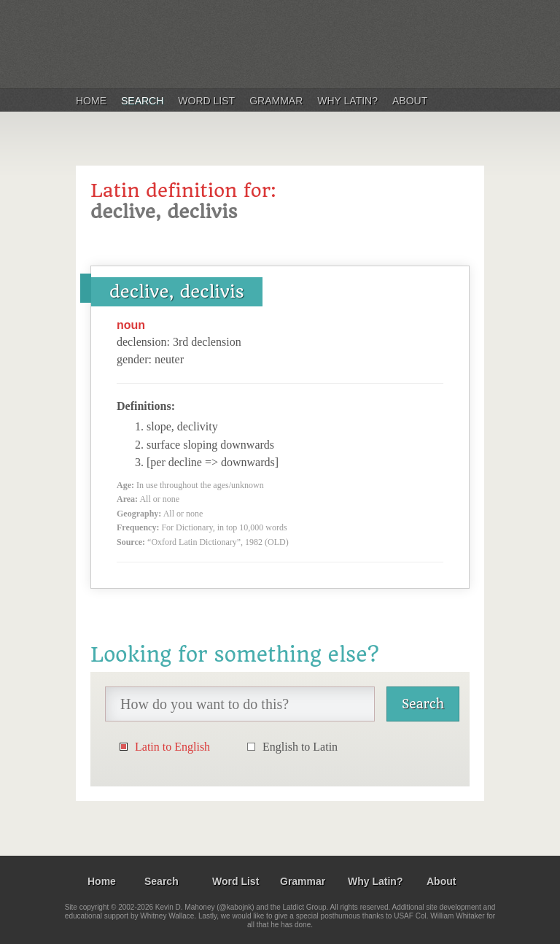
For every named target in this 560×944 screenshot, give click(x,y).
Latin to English (172, 747)
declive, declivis (177, 292)
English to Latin (300, 747)
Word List (206, 101)
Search (142, 101)
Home (91, 101)
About (410, 101)
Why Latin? (347, 101)
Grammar (276, 101)
